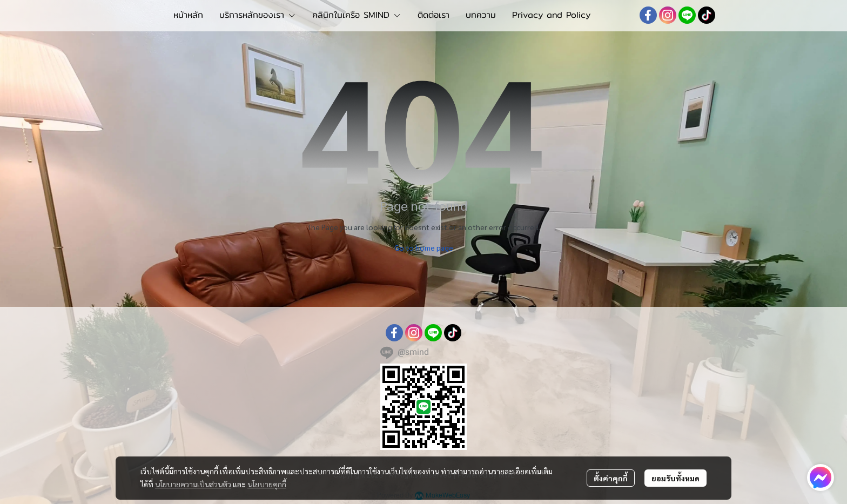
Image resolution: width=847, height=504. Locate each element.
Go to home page (424, 247)
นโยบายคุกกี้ (267, 484)
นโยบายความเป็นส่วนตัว (193, 484)
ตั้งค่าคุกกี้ (611, 478)
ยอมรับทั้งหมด (675, 478)
